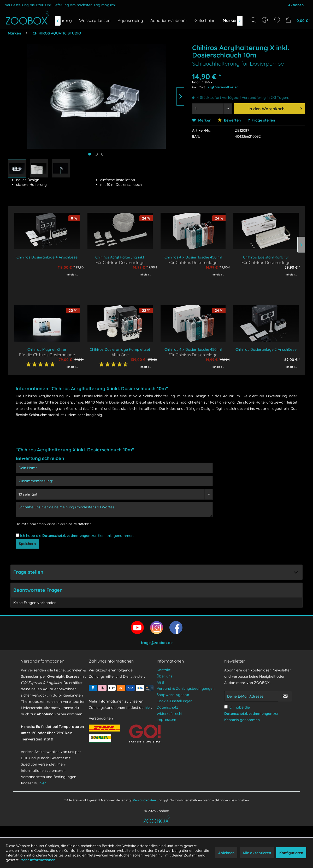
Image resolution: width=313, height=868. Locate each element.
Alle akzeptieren (257, 853)
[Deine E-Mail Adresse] (251, 708)
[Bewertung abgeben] (114, 494)
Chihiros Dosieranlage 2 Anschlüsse (266, 349)
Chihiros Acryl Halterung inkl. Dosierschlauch (120, 257)
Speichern (27, 547)
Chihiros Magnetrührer (47, 349)
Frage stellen (263, 120)
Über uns (164, 688)
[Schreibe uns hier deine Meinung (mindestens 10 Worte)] (114, 510)
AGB (160, 694)
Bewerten (229, 120)
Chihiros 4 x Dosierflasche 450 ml (193, 257)
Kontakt (164, 681)
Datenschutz (167, 719)
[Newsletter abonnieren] (285, 708)
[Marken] (230, 20)
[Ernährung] (62, 20)
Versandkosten (144, 812)
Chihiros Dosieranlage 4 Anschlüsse (47, 257)
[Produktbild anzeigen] (96, 154)
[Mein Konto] (265, 20)
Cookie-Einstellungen (175, 712)
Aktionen (296, 5)
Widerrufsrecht (170, 725)
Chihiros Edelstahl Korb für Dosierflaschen (266, 257)
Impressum (166, 731)
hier (43, 795)
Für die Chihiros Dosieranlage (47, 355)
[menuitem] (265, 20)
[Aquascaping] (130, 20)
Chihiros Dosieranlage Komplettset (120, 349)
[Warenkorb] (297, 20)
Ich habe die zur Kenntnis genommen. (77, 536)
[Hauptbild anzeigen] (90, 154)
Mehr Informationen (38, 860)
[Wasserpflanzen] (95, 20)
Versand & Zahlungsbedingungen (186, 700)
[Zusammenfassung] (114, 481)
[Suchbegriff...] (255, 32)
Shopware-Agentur (173, 706)
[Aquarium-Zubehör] (169, 20)
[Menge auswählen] (212, 109)
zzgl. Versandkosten (223, 87)
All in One (120, 355)
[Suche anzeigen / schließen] (253, 20)
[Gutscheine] (205, 20)
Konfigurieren (291, 853)
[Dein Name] (114, 468)
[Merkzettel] (277, 20)
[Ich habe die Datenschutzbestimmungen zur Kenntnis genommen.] (17, 535)
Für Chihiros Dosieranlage (120, 262)
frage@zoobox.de (157, 654)
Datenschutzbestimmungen (66, 536)
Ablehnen (226, 853)
